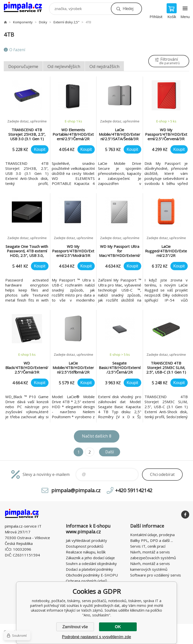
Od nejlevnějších (64, 66)
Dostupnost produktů (85, 546)
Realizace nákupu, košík (86, 552)
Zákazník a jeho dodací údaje (90, 558)
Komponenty (23, 22)
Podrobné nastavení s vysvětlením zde (97, 637)
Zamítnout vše (75, 627)
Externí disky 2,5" (66, 22)
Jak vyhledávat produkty (86, 540)
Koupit (40, 149)
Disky (43, 22)
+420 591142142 (134, 490)
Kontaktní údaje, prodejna (152, 535)
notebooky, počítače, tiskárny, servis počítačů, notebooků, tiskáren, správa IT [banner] (26, 7)
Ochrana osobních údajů (86, 581)
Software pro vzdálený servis (156, 575)
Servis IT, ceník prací (148, 546)
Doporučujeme (23, 66)
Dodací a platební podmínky (89, 569)
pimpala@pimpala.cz (76, 490)
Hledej (128, 9)
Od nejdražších (104, 66)
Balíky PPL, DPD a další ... (152, 540)
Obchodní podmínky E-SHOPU (92, 575)
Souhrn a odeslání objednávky (91, 563)
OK (118, 627)
